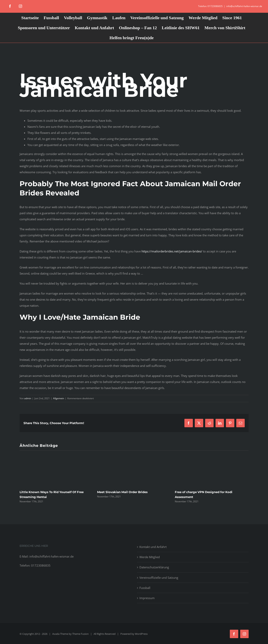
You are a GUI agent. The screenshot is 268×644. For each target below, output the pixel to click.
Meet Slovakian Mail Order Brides (122, 492)
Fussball (145, 588)
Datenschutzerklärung (154, 567)
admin (28, 398)
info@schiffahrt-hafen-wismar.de (244, 6)
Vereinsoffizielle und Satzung (159, 578)
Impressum (147, 598)
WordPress (141, 634)
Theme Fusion (80, 634)
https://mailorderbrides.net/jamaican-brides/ (172, 251)
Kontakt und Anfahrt (153, 547)
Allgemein (59, 398)
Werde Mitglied (150, 557)
